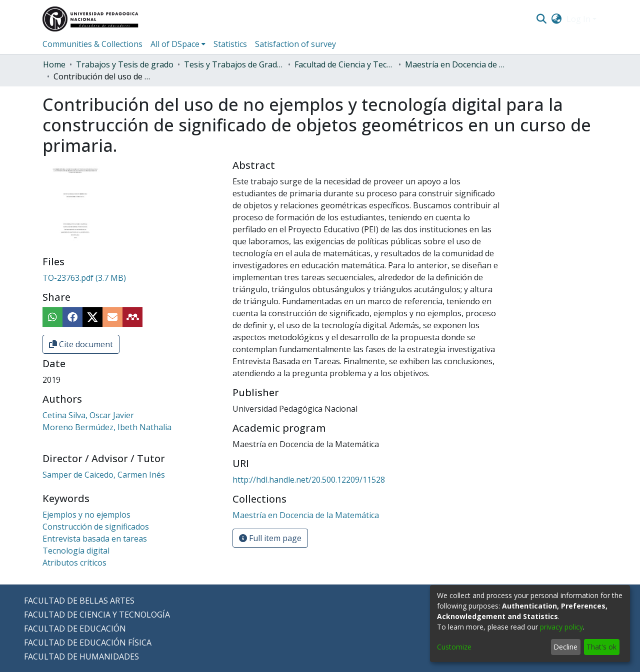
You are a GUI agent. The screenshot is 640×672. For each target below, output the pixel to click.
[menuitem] (557, 19)
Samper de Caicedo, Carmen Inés (104, 475)
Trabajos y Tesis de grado (125, 64)
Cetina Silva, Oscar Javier (88, 415)
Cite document (81, 344)
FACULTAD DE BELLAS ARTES (79, 601)
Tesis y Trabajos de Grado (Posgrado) (234, 64)
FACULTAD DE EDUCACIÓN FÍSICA (88, 643)
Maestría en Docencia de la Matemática (455, 64)
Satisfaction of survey (295, 44)
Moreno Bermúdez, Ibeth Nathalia (107, 427)
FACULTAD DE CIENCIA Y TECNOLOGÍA (97, 615)
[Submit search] (541, 19)
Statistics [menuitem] (230, 44)
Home (54, 64)
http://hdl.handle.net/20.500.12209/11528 (309, 480)
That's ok (601, 647)
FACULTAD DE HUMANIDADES (81, 657)
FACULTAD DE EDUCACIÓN (75, 629)
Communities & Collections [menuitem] (92, 44)
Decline (565, 647)
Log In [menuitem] (578, 19)
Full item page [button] (270, 538)
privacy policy (561, 627)
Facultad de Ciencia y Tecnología (344, 64)
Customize (454, 647)
